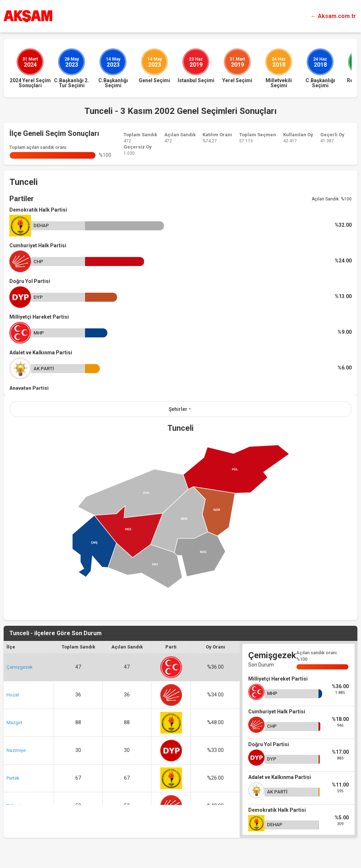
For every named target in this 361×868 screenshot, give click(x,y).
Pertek (13, 778)
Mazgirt (14, 723)
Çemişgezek (20, 667)
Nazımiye (16, 750)
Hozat (13, 695)
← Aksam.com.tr (333, 16)
